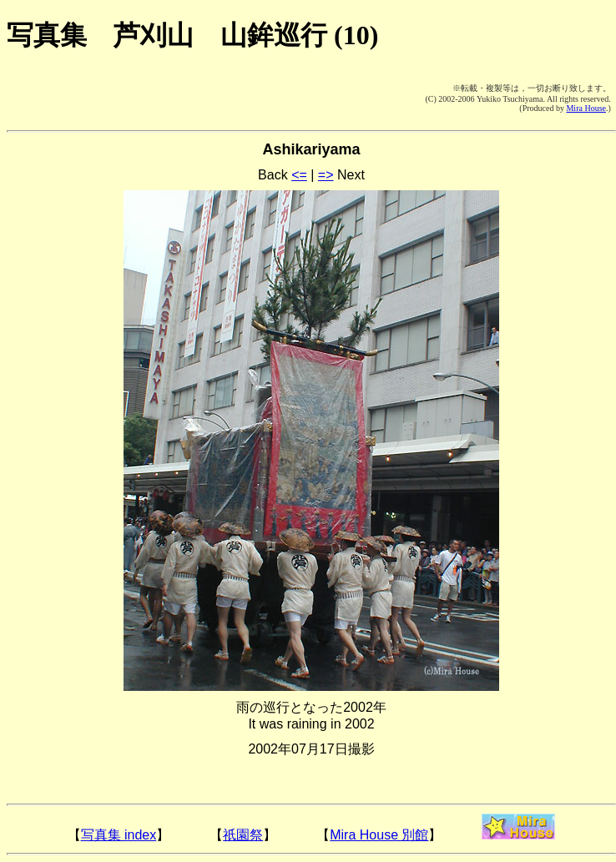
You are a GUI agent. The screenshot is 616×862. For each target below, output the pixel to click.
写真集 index (119, 835)
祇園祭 (243, 835)
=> (326, 175)
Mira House (586, 108)
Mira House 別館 (379, 835)
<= (299, 175)
